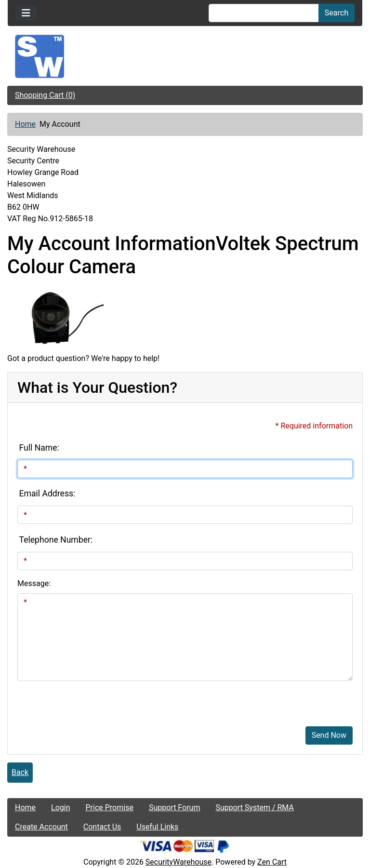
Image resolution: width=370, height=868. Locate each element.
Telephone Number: (56, 540)
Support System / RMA (254, 808)
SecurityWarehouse (178, 862)
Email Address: (47, 494)
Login (60, 808)
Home (25, 124)
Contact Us (102, 827)
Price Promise (110, 808)
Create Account (41, 827)
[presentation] (91, 700)
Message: (34, 583)
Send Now (329, 735)
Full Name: (39, 448)
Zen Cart (272, 862)
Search (337, 13)
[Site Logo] (185, 56)
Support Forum (175, 808)
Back (20, 772)
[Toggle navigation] (26, 13)
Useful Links (157, 827)
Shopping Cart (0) (45, 95)
